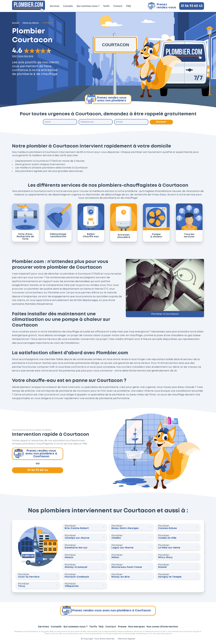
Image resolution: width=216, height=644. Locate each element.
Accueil (16, 23)
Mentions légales (126, 639)
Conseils (68, 6)
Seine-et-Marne (31, 23)
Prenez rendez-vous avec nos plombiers (106, 99)
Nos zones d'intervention (162, 627)
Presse (122, 627)
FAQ (128, 6)
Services (55, 6)
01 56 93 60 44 (38, 470)
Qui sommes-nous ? (88, 6)
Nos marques (136, 627)
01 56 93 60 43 (192, 6)
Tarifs (106, 6)
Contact (118, 6)
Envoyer (161, 122)
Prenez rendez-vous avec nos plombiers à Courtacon (35, 454)
